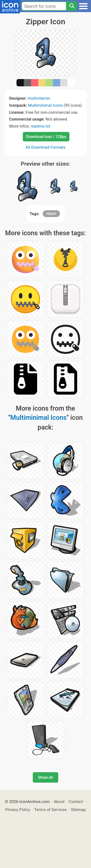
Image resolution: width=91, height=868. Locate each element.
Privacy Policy (18, 810)
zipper (51, 213)
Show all (45, 777)
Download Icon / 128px (46, 137)
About (59, 802)
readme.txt (41, 126)
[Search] (72, 6)
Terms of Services (50, 810)
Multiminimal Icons (45, 105)
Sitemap (78, 810)
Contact (76, 802)
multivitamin (39, 98)
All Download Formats (45, 147)
